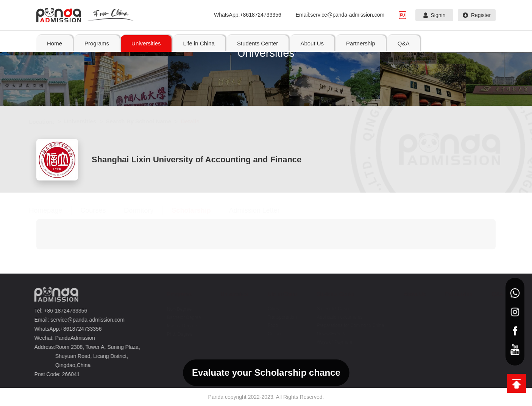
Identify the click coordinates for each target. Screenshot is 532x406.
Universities (88, 121)
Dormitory (146, 210)
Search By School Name (146, 121)
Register (477, 15)
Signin (434, 15)
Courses (101, 210)
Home (55, 43)
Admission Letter (262, 210)
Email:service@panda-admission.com (340, 15)
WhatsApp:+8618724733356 (248, 15)
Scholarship (199, 210)
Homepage (53, 210)
